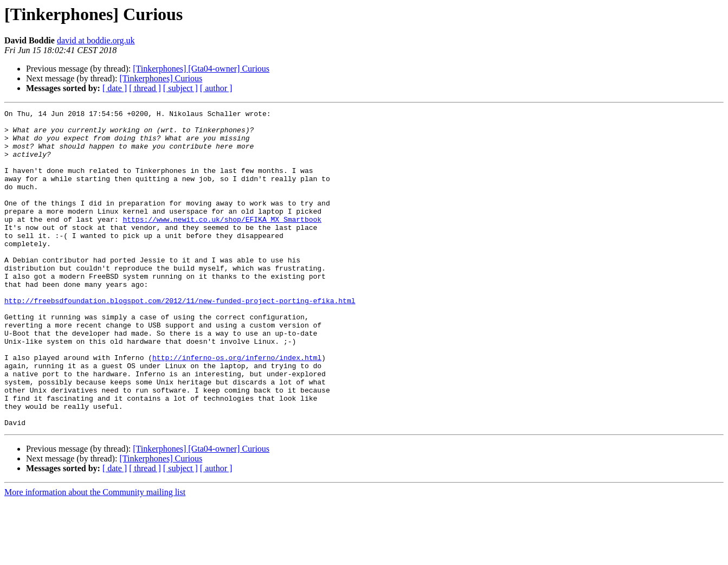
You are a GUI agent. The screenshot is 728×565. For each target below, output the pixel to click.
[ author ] (216, 88)
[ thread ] (145, 88)
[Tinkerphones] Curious (161, 78)
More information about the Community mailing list (95, 556)
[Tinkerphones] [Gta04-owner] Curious (201, 69)
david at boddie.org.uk (96, 40)
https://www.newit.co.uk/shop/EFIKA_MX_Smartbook (222, 242)
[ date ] (115, 88)
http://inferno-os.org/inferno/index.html (237, 408)
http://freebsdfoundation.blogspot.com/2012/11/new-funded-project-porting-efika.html (180, 339)
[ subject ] (181, 88)
